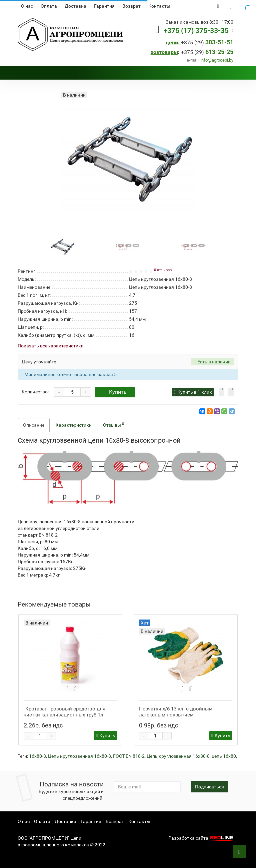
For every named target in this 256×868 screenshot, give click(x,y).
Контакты (159, 6)
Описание (34, 425)
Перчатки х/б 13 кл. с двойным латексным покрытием (176, 712)
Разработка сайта (202, 838)
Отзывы (113, 425)
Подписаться (209, 787)
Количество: (35, 392)
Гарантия (104, 6)
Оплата (49, 6)
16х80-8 (37, 756)
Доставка (75, 6)
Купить (115, 392)
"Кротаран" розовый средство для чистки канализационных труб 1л (64, 712)
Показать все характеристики (51, 346)
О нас (27, 6)
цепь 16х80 (224, 756)
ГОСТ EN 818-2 (129, 756)
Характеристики (74, 425)
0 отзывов (163, 270)
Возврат (131, 6)
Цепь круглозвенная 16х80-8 (79, 756)
